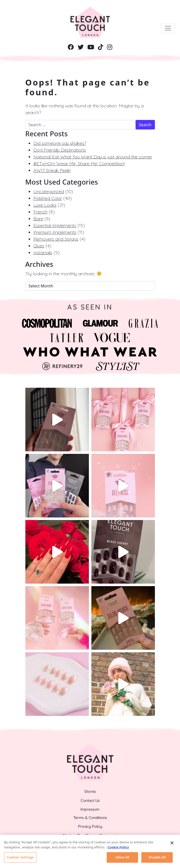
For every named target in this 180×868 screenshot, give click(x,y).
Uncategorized (49, 191)
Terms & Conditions (90, 818)
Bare (38, 219)
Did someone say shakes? (60, 143)
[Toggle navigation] (168, 28)
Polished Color (48, 198)
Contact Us (90, 800)
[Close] (172, 844)
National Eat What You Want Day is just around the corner (93, 157)
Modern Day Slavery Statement (90, 835)
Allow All (122, 858)
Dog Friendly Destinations (60, 150)
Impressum (90, 809)
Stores (90, 791)
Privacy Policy (90, 826)
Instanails (43, 253)
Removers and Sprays (56, 239)
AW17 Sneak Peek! (52, 170)
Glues (39, 246)
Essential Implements (55, 225)
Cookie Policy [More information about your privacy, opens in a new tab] (118, 848)
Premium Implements (55, 232)
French (40, 212)
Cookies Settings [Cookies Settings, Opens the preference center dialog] (20, 858)
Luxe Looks (45, 205)
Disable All (157, 858)
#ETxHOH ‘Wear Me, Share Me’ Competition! (79, 164)
